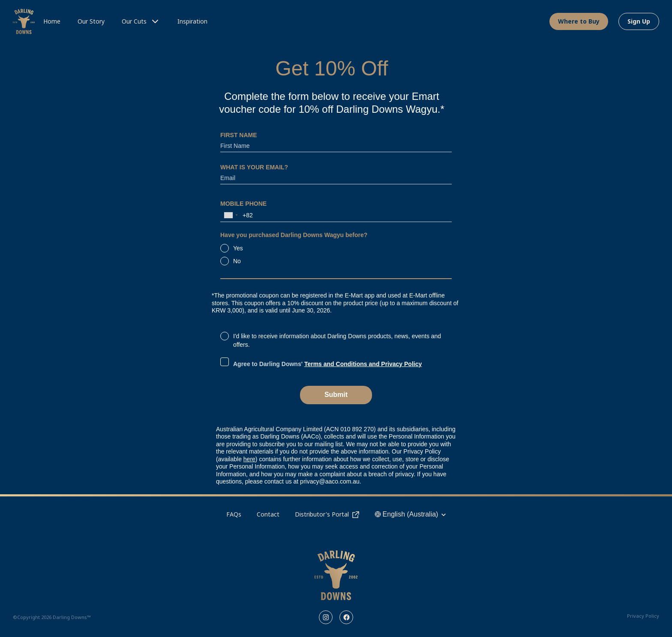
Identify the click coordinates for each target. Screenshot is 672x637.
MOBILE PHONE (243, 204)
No (237, 261)
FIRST (239, 135)
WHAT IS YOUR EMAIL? (254, 167)
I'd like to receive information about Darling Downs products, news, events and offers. (337, 340)
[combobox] (231, 215)
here (249, 459)
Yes (238, 248)
